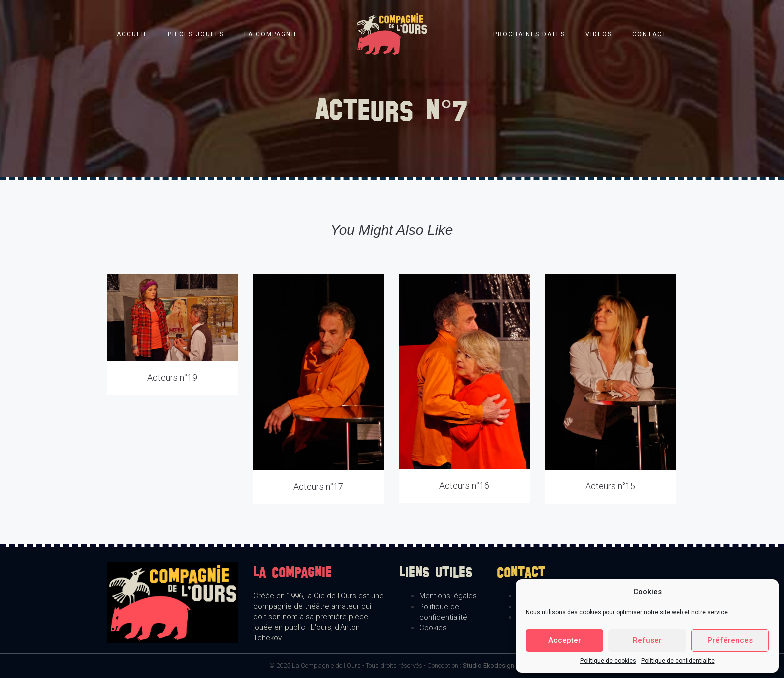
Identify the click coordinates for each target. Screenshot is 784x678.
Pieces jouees (196, 34)
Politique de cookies (608, 661)
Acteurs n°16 (464, 486)
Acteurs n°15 (610, 486)
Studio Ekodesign (489, 666)
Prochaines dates (529, 34)
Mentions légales (448, 596)
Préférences (730, 640)
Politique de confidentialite (678, 661)
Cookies (433, 628)
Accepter (565, 640)
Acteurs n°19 (172, 378)
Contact (650, 34)
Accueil (132, 34)
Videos (599, 34)
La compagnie (271, 34)
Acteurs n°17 (318, 487)
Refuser (647, 640)
